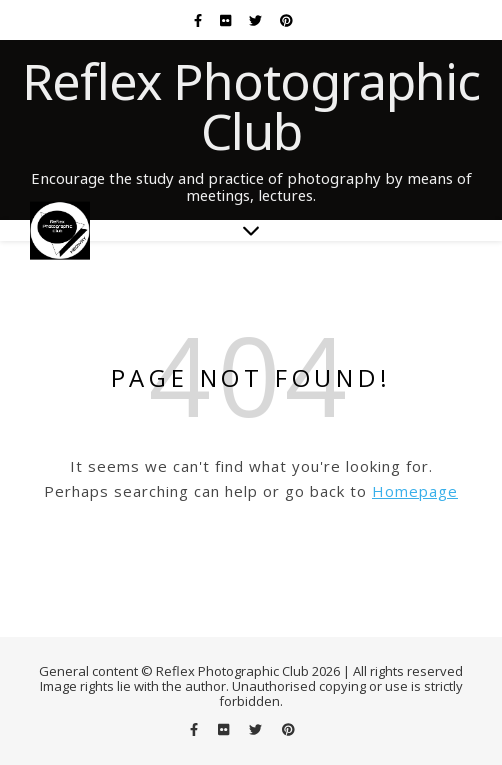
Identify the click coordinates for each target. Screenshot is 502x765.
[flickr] (227, 20)
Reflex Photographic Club (251, 106)
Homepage (415, 491)
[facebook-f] (199, 20)
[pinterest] (286, 20)
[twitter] (257, 20)
